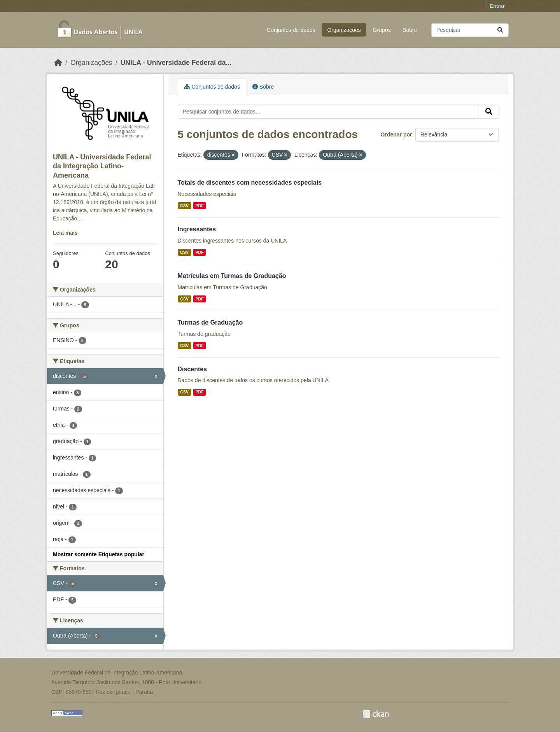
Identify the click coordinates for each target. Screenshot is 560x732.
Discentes (192, 369)
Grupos (382, 30)
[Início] (58, 63)
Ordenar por (396, 135)
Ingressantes (197, 229)
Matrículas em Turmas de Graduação (232, 276)
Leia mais (65, 233)
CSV (184, 206)
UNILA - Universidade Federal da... (176, 63)
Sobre (410, 30)
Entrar (497, 6)
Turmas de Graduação (210, 322)
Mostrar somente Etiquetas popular (99, 554)
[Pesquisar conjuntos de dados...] (470, 30)
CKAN (376, 714)
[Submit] (500, 30)
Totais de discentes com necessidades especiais (250, 183)
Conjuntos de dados (291, 30)
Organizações (344, 30)
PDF (199, 206)
